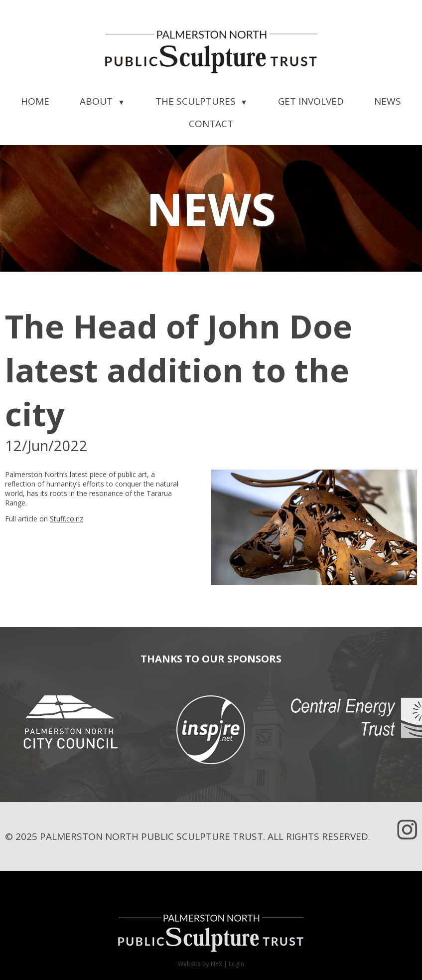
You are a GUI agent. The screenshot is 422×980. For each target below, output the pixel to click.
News (388, 101)
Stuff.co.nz (67, 519)
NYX (216, 964)
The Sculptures (202, 101)
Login (236, 964)
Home (35, 101)
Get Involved (311, 101)
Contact (211, 124)
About (102, 101)
